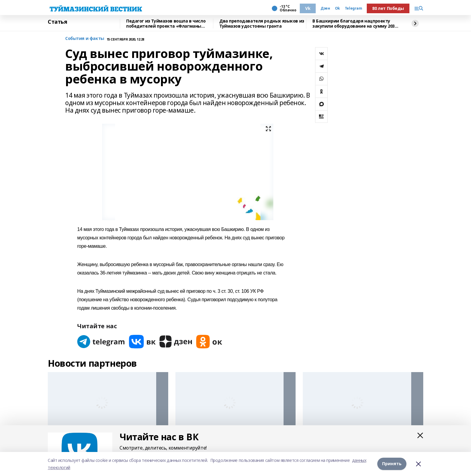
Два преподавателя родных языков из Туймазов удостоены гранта (262, 24)
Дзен (325, 8)
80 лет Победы (388, 8)
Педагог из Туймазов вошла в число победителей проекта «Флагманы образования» (166, 24)
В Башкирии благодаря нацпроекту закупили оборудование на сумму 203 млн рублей (354, 24)
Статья (57, 22)
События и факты (85, 39)
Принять (392, 464)
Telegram (354, 8)
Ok (337, 8)
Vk (308, 8)
